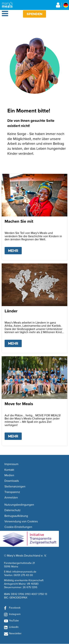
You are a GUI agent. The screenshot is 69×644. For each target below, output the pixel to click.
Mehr (15, 250)
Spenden (34, 14)
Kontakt (9, 470)
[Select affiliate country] (66, 5)
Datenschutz (13, 510)
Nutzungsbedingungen (19, 505)
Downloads (12, 481)
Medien (9, 475)
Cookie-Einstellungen (18, 527)
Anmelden (11, 498)
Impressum (11, 464)
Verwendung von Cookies (21, 521)
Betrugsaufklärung (16, 516)
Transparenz (12, 492)
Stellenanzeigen (15, 487)
